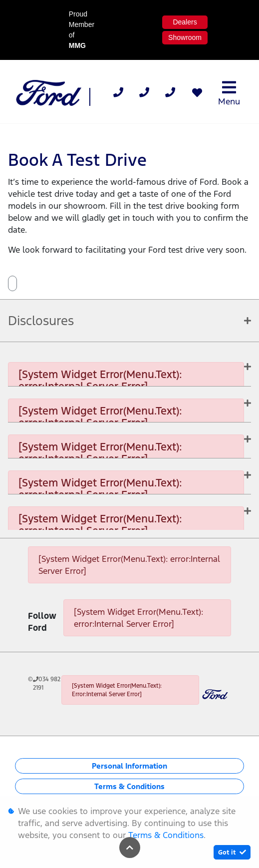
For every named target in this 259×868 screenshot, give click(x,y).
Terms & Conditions (129, 786)
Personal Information (129, 766)
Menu (229, 93)
